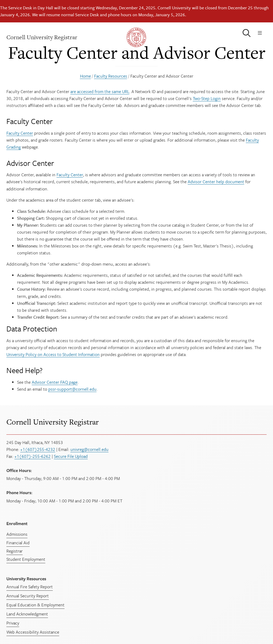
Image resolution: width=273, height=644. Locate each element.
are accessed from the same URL (100, 91)
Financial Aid (18, 543)
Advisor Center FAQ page (55, 382)
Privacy (13, 623)
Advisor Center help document (216, 182)
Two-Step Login (207, 98)
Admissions (17, 534)
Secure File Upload (71, 456)
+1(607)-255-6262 (33, 456)
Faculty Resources (111, 76)
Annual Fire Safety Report (30, 587)
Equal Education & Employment (35, 605)
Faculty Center (20, 133)
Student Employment (26, 559)
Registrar (15, 551)
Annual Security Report (28, 596)
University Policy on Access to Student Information (53, 354)
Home (85, 76)
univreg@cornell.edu (89, 449)
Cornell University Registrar (53, 422)
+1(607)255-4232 (38, 449)
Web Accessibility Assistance (33, 632)
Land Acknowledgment (27, 614)
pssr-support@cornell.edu (72, 389)
